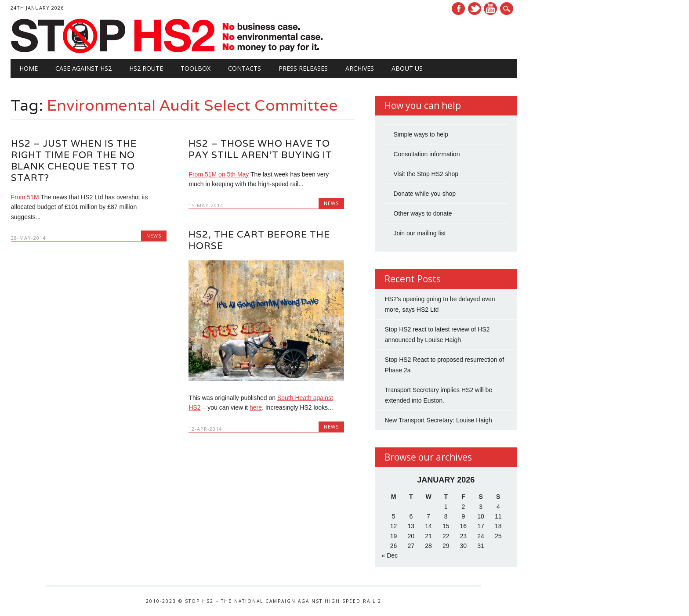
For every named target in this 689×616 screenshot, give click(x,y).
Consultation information (426, 154)
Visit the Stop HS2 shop (426, 174)
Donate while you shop (424, 194)
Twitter (475, 9)
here (256, 407)
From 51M (25, 197)
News (154, 236)
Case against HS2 (83, 68)
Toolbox (196, 68)
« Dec (390, 555)
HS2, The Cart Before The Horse (259, 240)
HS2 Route (146, 68)
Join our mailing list (419, 233)
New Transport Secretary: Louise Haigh (438, 420)
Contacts (245, 68)
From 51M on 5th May (219, 174)
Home (29, 68)
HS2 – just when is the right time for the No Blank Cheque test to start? (74, 160)
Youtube (490, 9)
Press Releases (303, 68)
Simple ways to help (421, 134)
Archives (360, 68)
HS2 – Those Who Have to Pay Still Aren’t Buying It (260, 149)
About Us (407, 68)
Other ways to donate (422, 213)
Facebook (458, 9)
